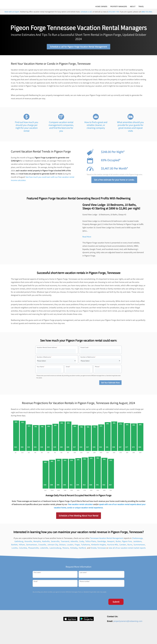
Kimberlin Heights (99, 546)
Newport (111, 542)
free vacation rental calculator (80, 505)
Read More (87, 238)
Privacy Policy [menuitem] (123, 639)
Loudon (70, 546)
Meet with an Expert (12, 16)
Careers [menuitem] (102, 639)
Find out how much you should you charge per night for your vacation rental (27, 127)
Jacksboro (137, 542)
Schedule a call (86, 16)
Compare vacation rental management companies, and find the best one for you (61, 127)
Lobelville (44, 549)
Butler (118, 542)
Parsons (66, 549)
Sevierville (55, 542)
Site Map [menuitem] (145, 639)
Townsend (65, 542)
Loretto (15, 549)
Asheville (74, 542)
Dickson (62, 546)
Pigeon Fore (127, 542)
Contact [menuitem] (115, 639)
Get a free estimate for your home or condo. (114, 181)
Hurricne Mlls (113, 546)
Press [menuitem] (108, 639)
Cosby (82, 542)
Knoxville (28, 542)
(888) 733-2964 (147, 16)
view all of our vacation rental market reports (127, 549)
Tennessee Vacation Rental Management (107, 539)
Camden (123, 546)
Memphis (37, 542)
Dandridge (102, 542)
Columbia (23, 549)
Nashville (46, 542)
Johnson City (53, 546)
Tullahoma (85, 546)
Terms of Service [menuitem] (135, 639)
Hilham (22, 546)
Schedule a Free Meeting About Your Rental (79, 517)
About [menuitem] (95, 639)
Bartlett (14, 546)
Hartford (82, 549)
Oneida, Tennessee (98, 549)
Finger (77, 546)
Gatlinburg (19, 542)
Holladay (74, 549)
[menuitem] (104, 6)
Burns (130, 546)
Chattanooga (137, 539)
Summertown (139, 546)
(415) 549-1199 (114, 16)
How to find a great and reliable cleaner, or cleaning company (96, 126)
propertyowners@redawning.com (128, 622)
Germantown (32, 546)
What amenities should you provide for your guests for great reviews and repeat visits (130, 127)
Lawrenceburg (55, 549)
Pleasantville (33, 549)
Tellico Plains (91, 542)
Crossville (42, 546)
